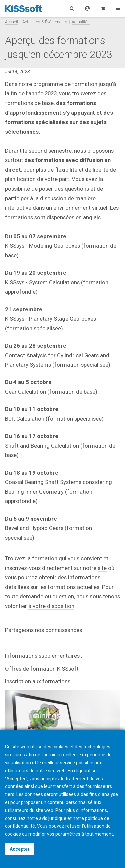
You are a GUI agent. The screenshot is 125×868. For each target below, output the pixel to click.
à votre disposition (51, 606)
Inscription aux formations (38, 681)
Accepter (20, 849)
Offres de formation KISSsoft (42, 669)
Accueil (11, 22)
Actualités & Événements (45, 22)
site (102, 568)
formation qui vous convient (67, 558)
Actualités (81, 22)
